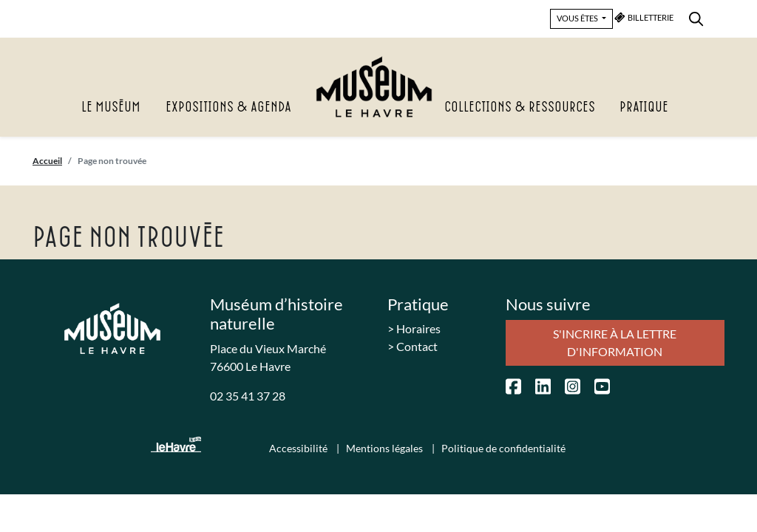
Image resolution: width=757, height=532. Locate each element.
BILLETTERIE (644, 17)
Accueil (47, 161)
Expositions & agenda (228, 108)
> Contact (413, 346)
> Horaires (414, 328)
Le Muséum (111, 108)
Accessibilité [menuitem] (299, 448)
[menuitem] (696, 17)
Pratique (644, 108)
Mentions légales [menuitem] (386, 448)
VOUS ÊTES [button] (578, 18)
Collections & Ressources (520, 108)
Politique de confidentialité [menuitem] (503, 448)
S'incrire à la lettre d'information (615, 342)
